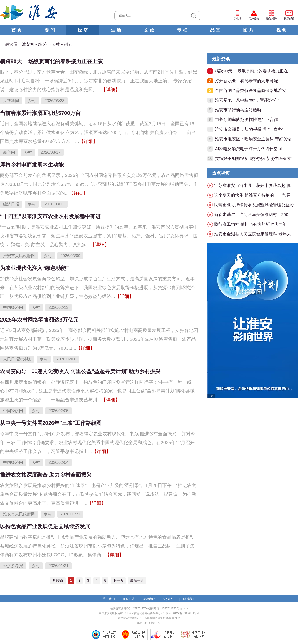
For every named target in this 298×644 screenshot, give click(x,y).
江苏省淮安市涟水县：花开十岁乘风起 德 (252, 185)
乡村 (56, 44)
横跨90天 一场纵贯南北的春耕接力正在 (251, 71)
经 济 (83, 30)
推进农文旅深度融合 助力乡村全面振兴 (46, 475)
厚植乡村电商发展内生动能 (32, 165)
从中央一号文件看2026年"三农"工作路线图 (51, 423)
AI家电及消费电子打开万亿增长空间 (248, 149)
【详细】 (111, 90)
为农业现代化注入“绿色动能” (34, 268)
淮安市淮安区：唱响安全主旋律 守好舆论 (253, 139)
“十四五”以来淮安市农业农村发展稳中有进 (50, 216)
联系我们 (189, 599)
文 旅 (149, 30)
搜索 (193, 16)
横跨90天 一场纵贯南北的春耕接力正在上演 (51, 61)
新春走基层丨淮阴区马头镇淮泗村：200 (251, 215)
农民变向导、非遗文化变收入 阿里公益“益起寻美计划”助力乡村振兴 (80, 371)
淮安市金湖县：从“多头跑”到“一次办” (249, 129)
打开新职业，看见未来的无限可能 (246, 81)
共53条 (58, 581)
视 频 (281, 30)
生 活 (116, 30)
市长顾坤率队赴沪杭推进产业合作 (246, 120)
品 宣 (215, 30)
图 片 (248, 30)
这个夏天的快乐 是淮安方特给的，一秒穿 (252, 195)
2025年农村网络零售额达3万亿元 (39, 320)
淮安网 (28, 44)
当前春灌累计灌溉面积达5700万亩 (40, 113)
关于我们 (109, 599)
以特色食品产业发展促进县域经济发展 (45, 526)
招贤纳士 (169, 599)
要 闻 (50, 30)
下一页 (118, 581)
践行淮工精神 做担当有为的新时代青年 (250, 224)
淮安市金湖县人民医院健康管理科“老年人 (253, 234)
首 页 (17, 30)
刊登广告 (129, 599)
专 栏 (182, 30)
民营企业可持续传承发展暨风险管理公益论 (254, 205)
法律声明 (149, 599)
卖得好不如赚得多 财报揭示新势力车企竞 (253, 158)
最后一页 (137, 581)
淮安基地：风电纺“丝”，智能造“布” (247, 100)
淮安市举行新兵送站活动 (238, 110)
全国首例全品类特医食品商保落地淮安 (251, 90)
